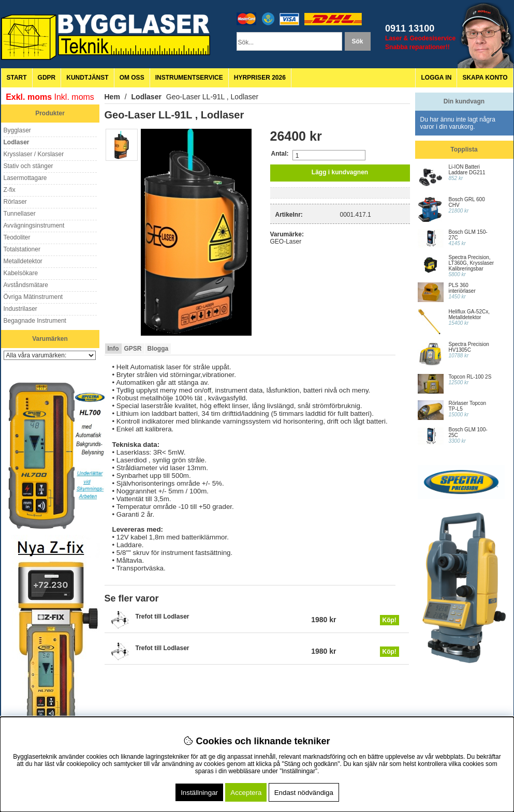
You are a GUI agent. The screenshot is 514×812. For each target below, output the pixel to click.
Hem (112, 97)
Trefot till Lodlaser (163, 616)
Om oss (132, 78)
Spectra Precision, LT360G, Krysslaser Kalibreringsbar (472, 263)
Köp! (390, 620)
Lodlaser (146, 97)
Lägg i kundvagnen (340, 172)
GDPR (47, 78)
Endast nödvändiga (304, 793)
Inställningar (199, 793)
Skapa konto (485, 78)
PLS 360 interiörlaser (462, 288)
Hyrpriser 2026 (260, 78)
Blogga (158, 349)
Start (17, 78)
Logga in (436, 78)
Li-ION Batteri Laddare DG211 (467, 170)
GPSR (133, 349)
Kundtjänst (87, 78)
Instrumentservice (189, 78)
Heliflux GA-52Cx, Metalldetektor (469, 314)
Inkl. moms (74, 97)
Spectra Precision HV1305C (469, 347)
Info (113, 349)
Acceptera (246, 793)
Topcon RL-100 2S (470, 377)
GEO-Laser (286, 242)
